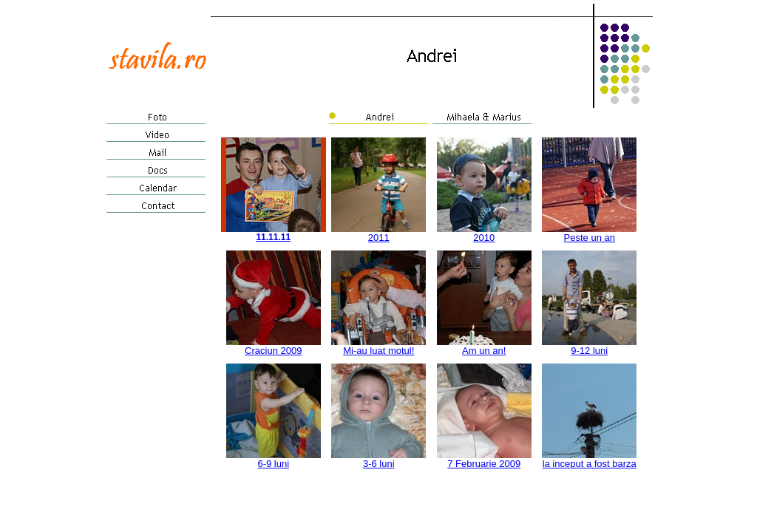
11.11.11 (273, 237)
